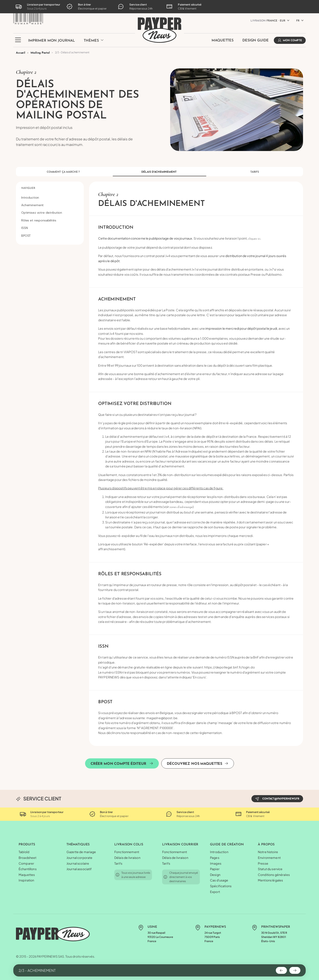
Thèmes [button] (94, 40)
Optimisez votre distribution (42, 213)
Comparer (26, 863)
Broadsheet (27, 858)
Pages (215, 858)
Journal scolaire (78, 863)
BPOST (26, 236)
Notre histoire (268, 852)
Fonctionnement (127, 852)
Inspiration (26, 880)
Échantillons (28, 869)
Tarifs (255, 172)
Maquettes (223, 41)
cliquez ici (254, 239)
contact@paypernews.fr (277, 799)
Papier (215, 869)
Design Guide (255, 41)
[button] (18, 43)
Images (216, 863)
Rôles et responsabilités (39, 220)
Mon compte (290, 40)
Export (215, 892)
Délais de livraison (127, 858)
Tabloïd (24, 852)
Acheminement (32, 205)
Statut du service (270, 869)
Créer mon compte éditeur (122, 763)
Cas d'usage (219, 880)
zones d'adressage (181, 507)
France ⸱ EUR (268, 21)
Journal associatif (79, 869)
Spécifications (221, 886)
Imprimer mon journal (52, 41)
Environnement (269, 858)
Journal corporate (79, 858)
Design (215, 875)
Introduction (30, 198)
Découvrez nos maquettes (198, 763)
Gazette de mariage (81, 852)
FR (298, 21)
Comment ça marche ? (63, 172)
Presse (263, 863)
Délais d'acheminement (159, 172)
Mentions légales (270, 880)
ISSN (24, 228)
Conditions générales (274, 875)
